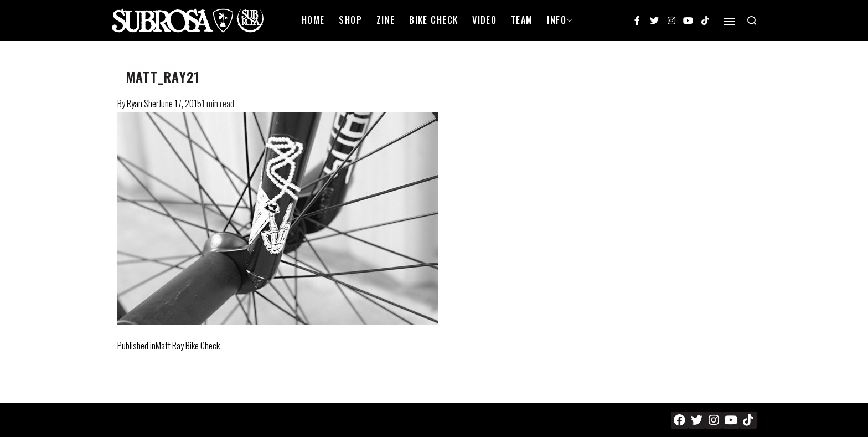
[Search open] (752, 20)
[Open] (730, 22)
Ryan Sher (143, 104)
